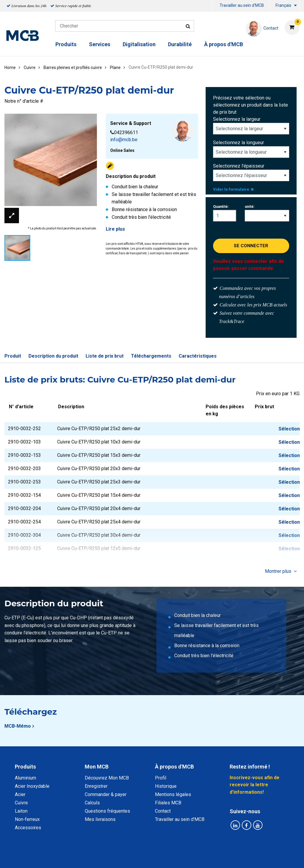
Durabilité (180, 44)
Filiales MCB (168, 803)
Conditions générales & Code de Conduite (157, 857)
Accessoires (28, 828)
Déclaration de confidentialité (75, 857)
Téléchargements (151, 356)
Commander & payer (106, 794)
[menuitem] (213, 6)
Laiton (21, 811)
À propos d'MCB (224, 44)
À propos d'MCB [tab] (174, 767)
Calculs (92, 803)
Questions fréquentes (107, 811)
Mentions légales (173, 794)
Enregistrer (96, 786)
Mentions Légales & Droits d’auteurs (247, 857)
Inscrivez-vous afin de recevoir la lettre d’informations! (255, 785)
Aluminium (25, 778)
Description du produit (53, 356)
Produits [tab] (25, 767)
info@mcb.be (124, 140)
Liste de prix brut (105, 356)
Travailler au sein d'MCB (242, 5)
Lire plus (115, 229)
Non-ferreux (27, 819)
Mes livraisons (100, 819)
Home (10, 67)
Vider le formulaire (233, 189)
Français (283, 5)
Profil (161, 778)
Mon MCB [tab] (97, 767)
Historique (166, 786)
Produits (66, 44)
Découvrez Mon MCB (107, 778)
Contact (163, 811)
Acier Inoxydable (32, 786)
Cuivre (21, 803)
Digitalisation (139, 44)
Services (100, 44)
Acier (20, 794)
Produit (13, 356)
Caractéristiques (198, 356)
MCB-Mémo (18, 726)
